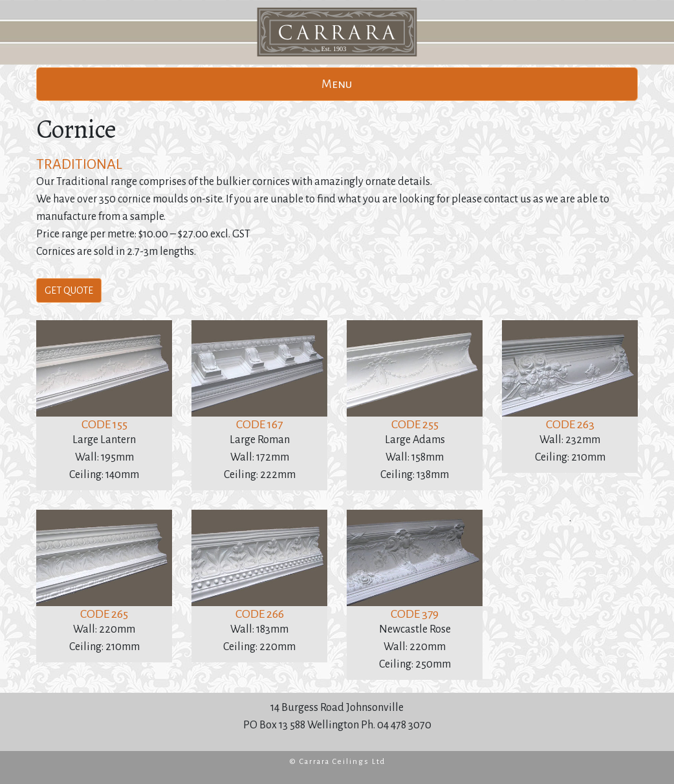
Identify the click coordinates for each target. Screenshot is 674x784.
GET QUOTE (69, 290)
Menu (337, 84)
